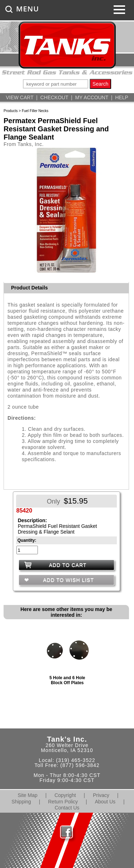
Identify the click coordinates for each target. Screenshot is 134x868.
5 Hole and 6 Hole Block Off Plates (67, 680)
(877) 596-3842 (80, 765)
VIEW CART (19, 97)
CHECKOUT (54, 97)
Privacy (101, 795)
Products (11, 111)
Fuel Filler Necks (35, 111)
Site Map (28, 795)
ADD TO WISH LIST (68, 580)
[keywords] (56, 84)
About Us (105, 802)
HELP (122, 97)
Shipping (21, 802)
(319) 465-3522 (76, 760)
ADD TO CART (68, 565)
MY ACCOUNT (92, 97)
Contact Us (67, 808)
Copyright (65, 795)
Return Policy (63, 802)
